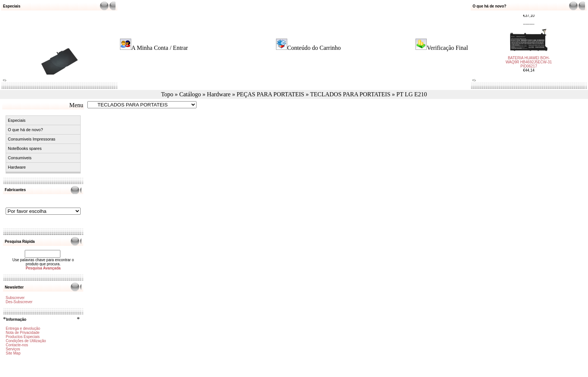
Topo (167, 94)
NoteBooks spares (25, 148)
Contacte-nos (17, 345)
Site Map (13, 353)
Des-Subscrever (19, 302)
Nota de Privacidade (22, 333)
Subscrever (15, 298)
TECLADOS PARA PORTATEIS (350, 94)
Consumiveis (20, 158)
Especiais (17, 120)
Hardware (219, 94)
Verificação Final (447, 48)
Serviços (13, 349)
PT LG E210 (412, 94)
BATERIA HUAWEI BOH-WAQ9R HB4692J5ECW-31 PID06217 (529, 59)
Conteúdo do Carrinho (314, 48)
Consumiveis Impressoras (32, 139)
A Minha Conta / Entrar (160, 48)
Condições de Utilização (26, 341)
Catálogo (190, 94)
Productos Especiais (23, 337)
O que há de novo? (25, 130)
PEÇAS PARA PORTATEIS (270, 94)
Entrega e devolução (23, 328)
